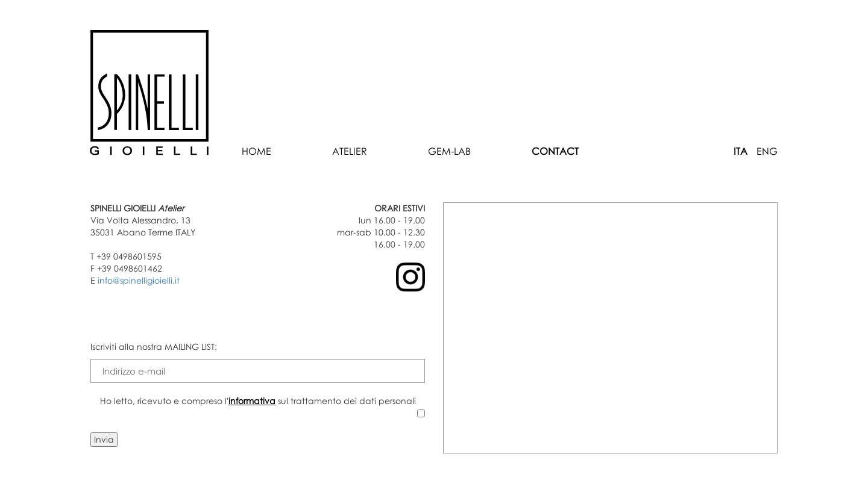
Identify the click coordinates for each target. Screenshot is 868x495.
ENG (767, 151)
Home (256, 151)
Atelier (350, 151)
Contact (555, 151)
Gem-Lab (449, 151)
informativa (252, 401)
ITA (741, 151)
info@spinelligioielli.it (139, 280)
